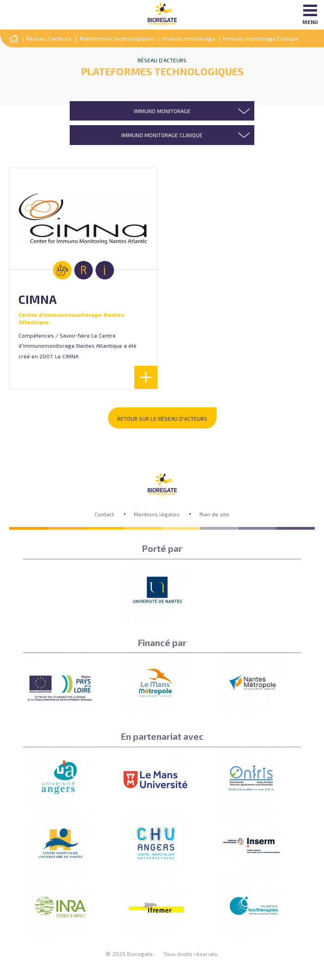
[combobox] (162, 111)
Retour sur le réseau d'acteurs (162, 418)
